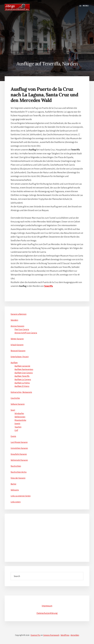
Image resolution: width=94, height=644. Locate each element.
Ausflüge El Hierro (22, 386)
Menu (86, 6)
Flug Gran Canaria (22, 329)
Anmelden (75, 635)
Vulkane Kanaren (18, 404)
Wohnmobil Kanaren (19, 460)
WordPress (65, 635)
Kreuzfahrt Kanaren (19, 454)
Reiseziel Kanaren (18, 351)
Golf (16, 430)
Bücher (13, 484)
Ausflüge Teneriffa (22, 376)
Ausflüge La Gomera (23, 380)
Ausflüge (14, 363)
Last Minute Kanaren (19, 442)
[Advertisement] (47, 34)
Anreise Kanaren (17, 326)
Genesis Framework (51, 635)
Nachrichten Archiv (19, 472)
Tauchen (18, 427)
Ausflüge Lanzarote (22, 366)
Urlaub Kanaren (17, 345)
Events (13, 436)
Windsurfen (19, 413)
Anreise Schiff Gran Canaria (26, 333)
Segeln (17, 424)
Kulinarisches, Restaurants (21, 392)
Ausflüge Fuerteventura (24, 369)
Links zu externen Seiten (21, 496)
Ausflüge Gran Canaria (24, 373)
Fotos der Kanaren (18, 478)
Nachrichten (16, 466)
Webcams (15, 490)
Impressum (47, 606)
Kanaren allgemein (19, 314)
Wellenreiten (20, 417)
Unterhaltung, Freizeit (20, 357)
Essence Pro (35, 635)
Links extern (16, 502)
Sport (13, 410)
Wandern (14, 320)
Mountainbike (20, 420)
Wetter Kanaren (17, 339)
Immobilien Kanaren (19, 448)
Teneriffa (48, 286)
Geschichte (15, 398)
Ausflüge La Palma (22, 383)
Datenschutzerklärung (47, 613)
